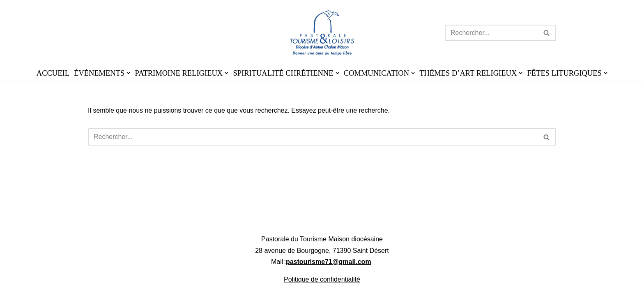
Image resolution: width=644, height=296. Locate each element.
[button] (128, 73)
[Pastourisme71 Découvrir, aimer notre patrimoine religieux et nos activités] (322, 33)
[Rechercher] (491, 33)
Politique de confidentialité (322, 287)
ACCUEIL (53, 73)
